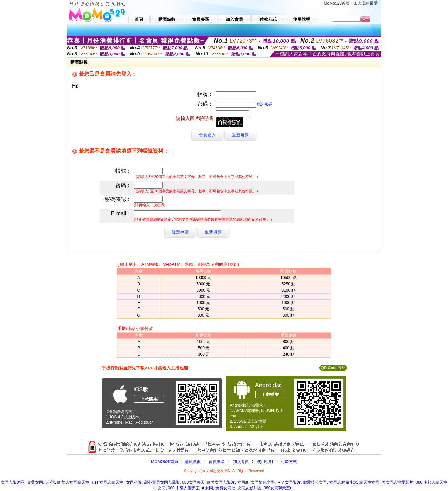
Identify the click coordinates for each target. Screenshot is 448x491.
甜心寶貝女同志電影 (162, 482)
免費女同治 (225, 488)
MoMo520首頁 (337, 3)
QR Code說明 (333, 368)
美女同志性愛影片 (397, 482)
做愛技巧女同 (315, 482)
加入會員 (241, 462)
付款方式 (289, 462)
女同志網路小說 (343, 482)
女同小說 (134, 482)
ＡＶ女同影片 (289, 482)
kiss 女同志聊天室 (107, 482)
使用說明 (265, 462)
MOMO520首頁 (165, 462)
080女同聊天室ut (279, 488)
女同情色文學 (263, 482)
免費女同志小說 (41, 482)
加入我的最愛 (366, 3)
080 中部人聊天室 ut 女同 (191, 488)
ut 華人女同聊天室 (73, 482)
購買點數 (192, 462)
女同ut (243, 482)
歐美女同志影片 (221, 482)
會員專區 (217, 462)
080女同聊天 (193, 482)
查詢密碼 (264, 104)
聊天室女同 (369, 482)
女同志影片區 (13, 482)
